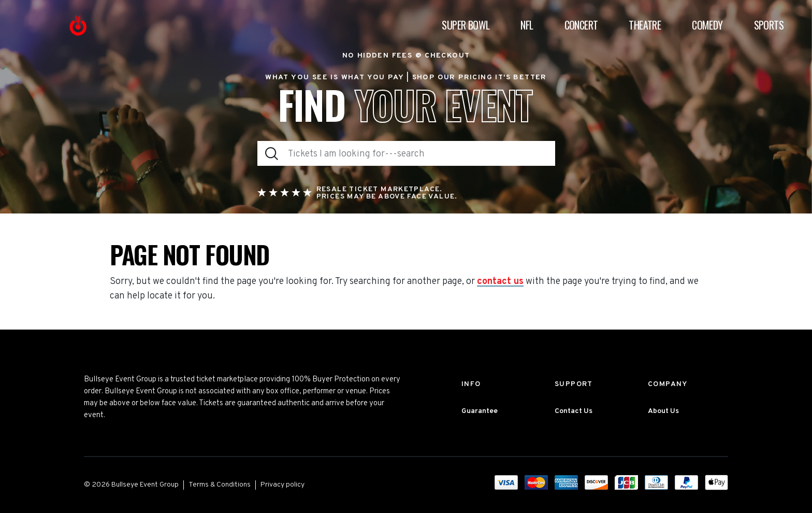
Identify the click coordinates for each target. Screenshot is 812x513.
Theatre (645, 25)
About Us (663, 411)
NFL (527, 25)
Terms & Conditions (220, 485)
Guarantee (480, 411)
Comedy (707, 25)
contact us (500, 282)
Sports (769, 25)
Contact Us (574, 411)
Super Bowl (466, 25)
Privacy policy (282, 485)
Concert (581, 25)
